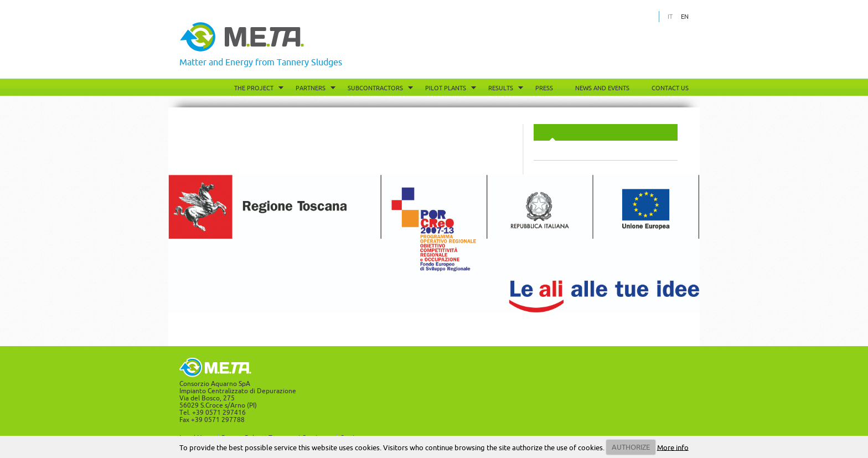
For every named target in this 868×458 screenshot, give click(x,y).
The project (254, 88)
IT (670, 17)
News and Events (602, 88)
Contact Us (670, 88)
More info (673, 447)
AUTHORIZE (631, 447)
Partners (311, 88)
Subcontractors (375, 88)
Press (544, 88)
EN (685, 17)
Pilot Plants (446, 88)
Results (501, 88)
